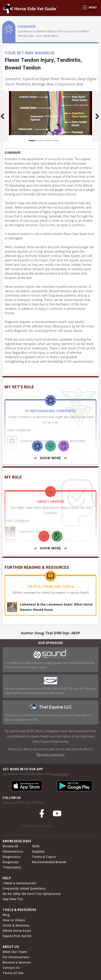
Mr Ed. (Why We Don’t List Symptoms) (32, 894)
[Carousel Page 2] (40, 141)
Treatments (12, 867)
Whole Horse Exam (17, 931)
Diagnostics (12, 857)
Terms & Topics (44, 857)
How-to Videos (14, 920)
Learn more (61, 774)
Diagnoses (11, 862)
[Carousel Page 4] (55, 141)
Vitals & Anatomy (16, 925)
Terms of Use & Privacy (67, 826)
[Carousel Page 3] (47, 141)
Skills (36, 846)
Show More (50, 458)
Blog (6, 915)
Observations (13, 851)
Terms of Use (13, 973)
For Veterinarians (16, 957)
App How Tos (13, 899)
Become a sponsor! (51, 754)
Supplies (38, 851)
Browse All (10, 846)
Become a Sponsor (17, 962)
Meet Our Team (15, 952)
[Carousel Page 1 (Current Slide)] (32, 141)
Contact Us (11, 968)
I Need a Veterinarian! (19, 883)
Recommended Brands (49, 862)
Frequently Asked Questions (24, 888)
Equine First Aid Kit (17, 936)
